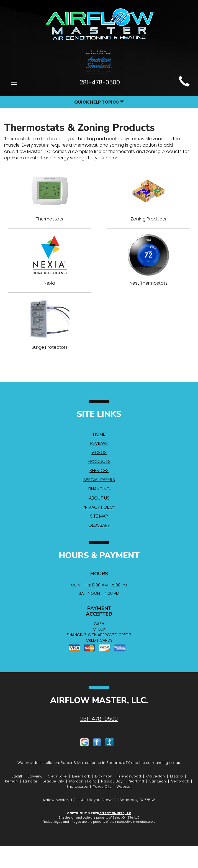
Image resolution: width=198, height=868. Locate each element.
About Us (99, 498)
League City (53, 781)
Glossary (99, 525)
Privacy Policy (99, 507)
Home (99, 434)
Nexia (50, 260)
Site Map (99, 516)
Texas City (102, 787)
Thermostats (50, 196)
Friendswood (129, 776)
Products (99, 461)
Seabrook (180, 781)
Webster (124, 787)
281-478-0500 (99, 719)
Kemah (11, 781)
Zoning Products (148, 196)
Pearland (136, 781)
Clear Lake (57, 776)
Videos (99, 452)
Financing (99, 489)
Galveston (155, 776)
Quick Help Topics (99, 102)
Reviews (99, 443)
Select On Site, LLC (115, 813)
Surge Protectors (50, 324)
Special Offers (99, 480)
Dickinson (104, 776)
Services (99, 471)
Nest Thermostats (148, 260)
